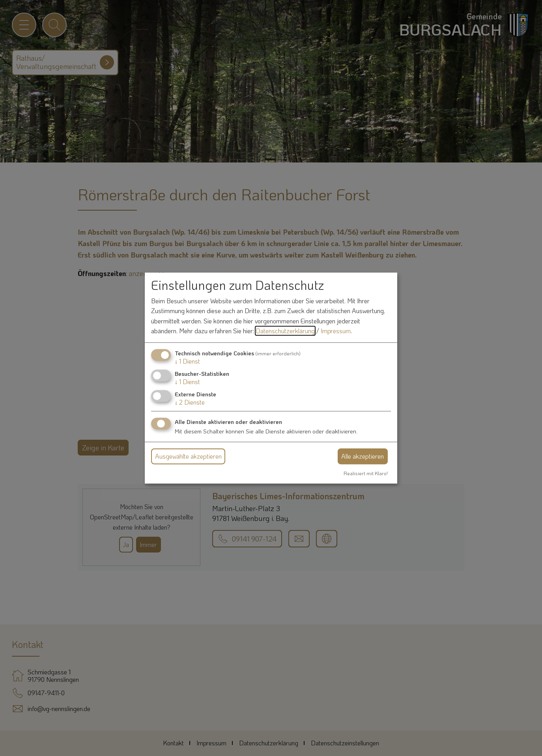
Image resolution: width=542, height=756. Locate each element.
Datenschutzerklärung (285, 331)
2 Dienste (190, 402)
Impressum (336, 331)
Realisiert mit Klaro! (366, 473)
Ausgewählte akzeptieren (188, 456)
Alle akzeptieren (363, 456)
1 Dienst (187, 361)
